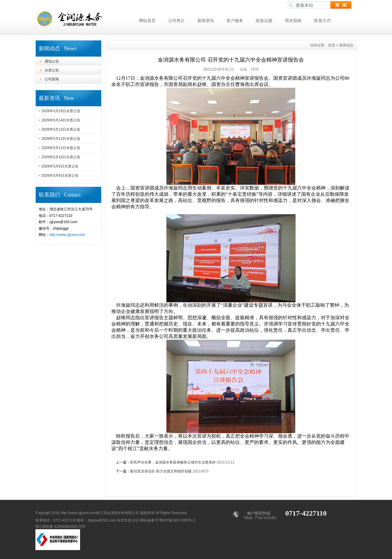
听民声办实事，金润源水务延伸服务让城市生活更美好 (173, 462)
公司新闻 (52, 79)
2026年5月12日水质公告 (61, 139)
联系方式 (322, 21)
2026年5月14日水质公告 (61, 120)
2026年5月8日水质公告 (60, 176)
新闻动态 (346, 45)
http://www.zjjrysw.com (67, 235)
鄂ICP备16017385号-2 (177, 520)
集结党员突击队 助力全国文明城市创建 (161, 471)
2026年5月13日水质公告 (61, 129)
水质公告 (52, 70)
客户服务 (235, 21)
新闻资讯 (206, 21)
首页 (332, 45)
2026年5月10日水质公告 (61, 157)
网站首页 (147, 21)
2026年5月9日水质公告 (60, 166)
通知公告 (52, 61)
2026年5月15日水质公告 (61, 111)
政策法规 (264, 21)
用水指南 (293, 21)
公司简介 (177, 21)
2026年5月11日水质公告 (61, 148)
